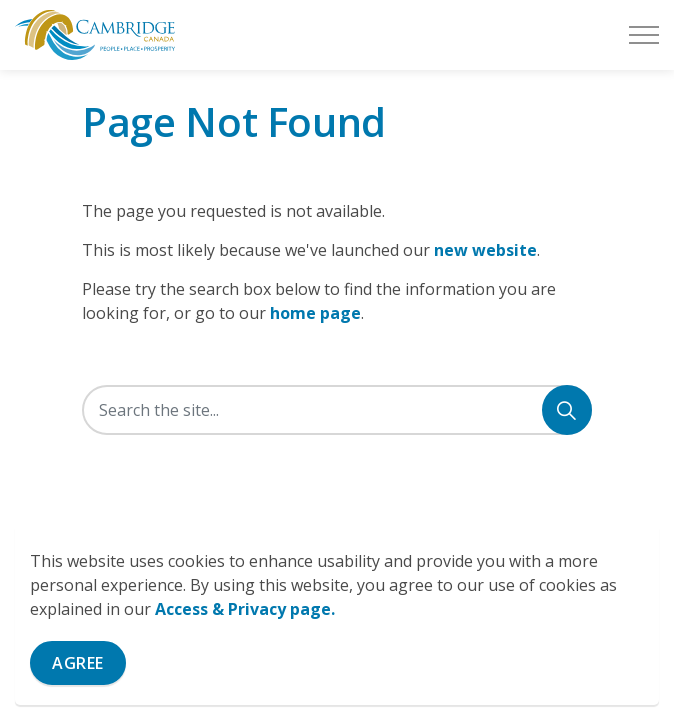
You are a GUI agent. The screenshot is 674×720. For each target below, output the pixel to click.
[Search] (567, 410)
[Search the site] (337, 410)
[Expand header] (644, 35)
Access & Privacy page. (245, 609)
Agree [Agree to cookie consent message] (78, 663)
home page (315, 313)
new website (485, 250)
